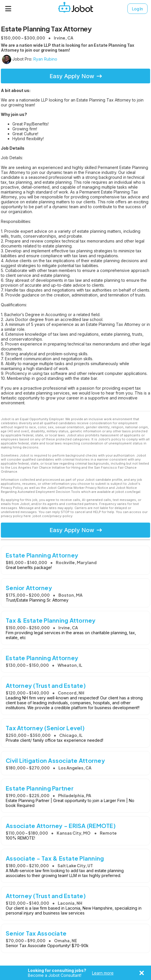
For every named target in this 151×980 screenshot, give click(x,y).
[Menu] (8, 9)
